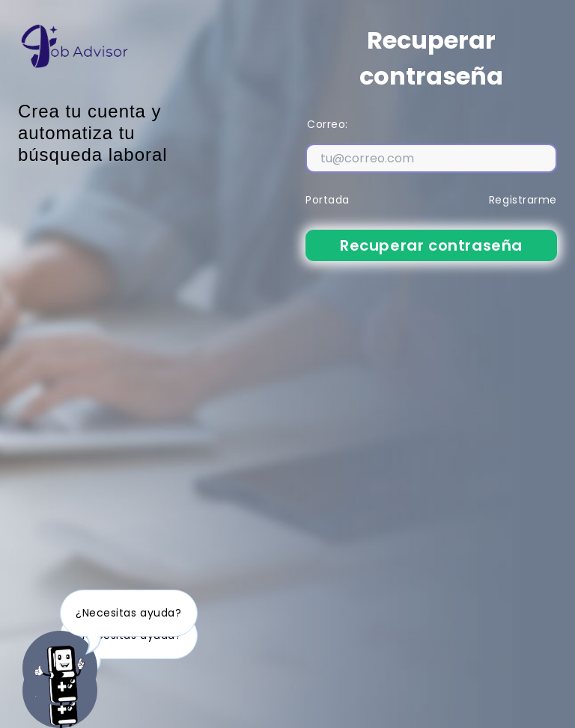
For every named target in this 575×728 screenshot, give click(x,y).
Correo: (328, 124)
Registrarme (523, 200)
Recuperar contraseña (431, 245)
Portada (328, 200)
